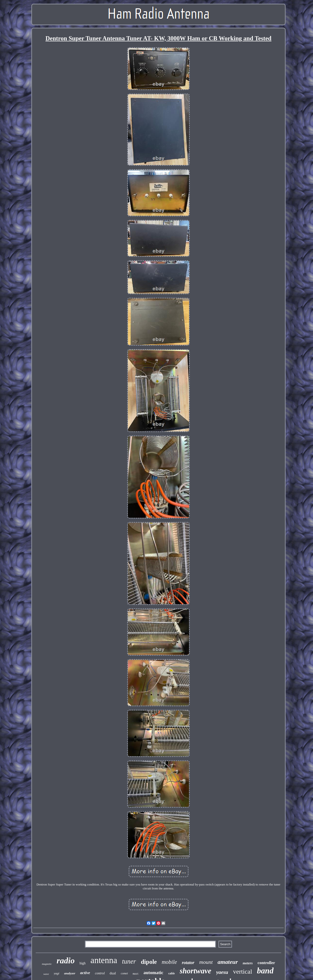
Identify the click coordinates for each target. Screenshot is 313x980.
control (100, 973)
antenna (104, 960)
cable (172, 973)
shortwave (196, 971)
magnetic (47, 964)
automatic (153, 973)
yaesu (222, 972)
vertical (243, 972)
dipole (149, 962)
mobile (169, 962)
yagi (56, 973)
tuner (129, 961)
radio (66, 961)
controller (266, 963)
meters (248, 963)
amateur (228, 962)
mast (136, 974)
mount (206, 962)
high (83, 963)
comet (124, 973)
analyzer (70, 973)
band (265, 971)
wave (46, 974)
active (85, 973)
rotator (188, 963)
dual (113, 973)
